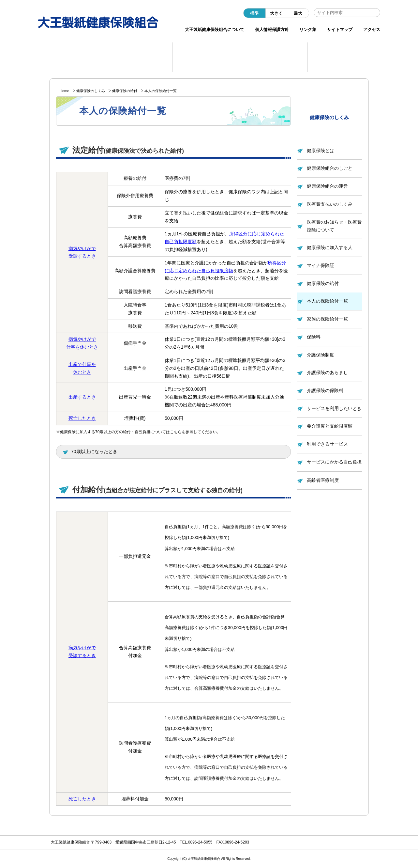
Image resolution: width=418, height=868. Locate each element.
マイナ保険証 (321, 265)
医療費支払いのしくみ (330, 204)
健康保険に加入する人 (330, 247)
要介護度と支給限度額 (330, 426)
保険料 (314, 337)
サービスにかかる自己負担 (334, 462)
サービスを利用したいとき (334, 408)
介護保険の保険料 (325, 390)
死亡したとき (82, 418)
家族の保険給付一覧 (327, 319)
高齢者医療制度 (323, 480)
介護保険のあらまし (327, 372)
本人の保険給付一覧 (327, 301)
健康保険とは (321, 150)
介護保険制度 (321, 355)
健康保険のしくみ (91, 91)
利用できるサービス (327, 444)
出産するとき (82, 397)
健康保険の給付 (125, 91)
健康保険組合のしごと (330, 168)
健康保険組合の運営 (327, 186)
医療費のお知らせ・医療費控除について (334, 226)
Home (64, 91)
